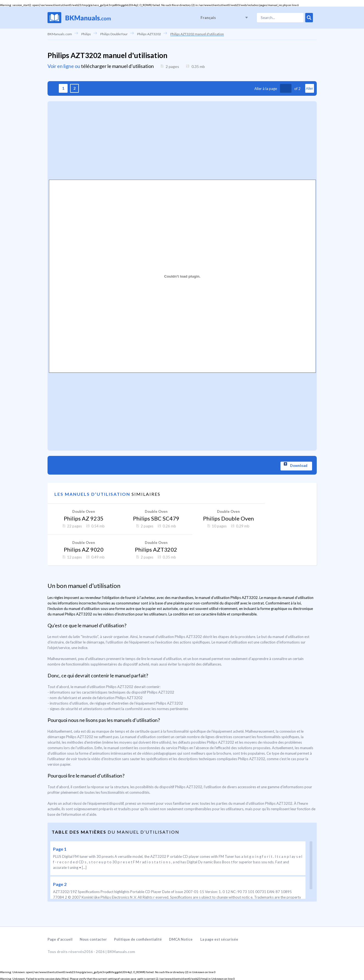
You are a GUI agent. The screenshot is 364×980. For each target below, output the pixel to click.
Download (299, 466)
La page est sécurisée (219, 939)
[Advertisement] (182, 140)
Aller (309, 88)
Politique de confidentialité (138, 939)
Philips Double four (114, 34)
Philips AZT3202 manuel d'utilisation (197, 34)
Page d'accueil (60, 939)
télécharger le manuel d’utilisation (117, 66)
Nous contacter (93, 939)
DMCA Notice (181, 939)
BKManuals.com (60, 34)
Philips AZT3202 (149, 34)
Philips (86, 34)
